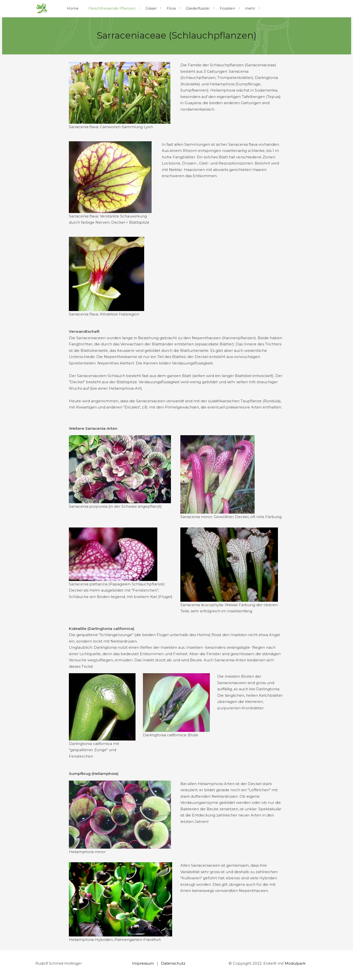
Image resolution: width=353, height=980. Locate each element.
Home (73, 8)
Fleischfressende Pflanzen (112, 8)
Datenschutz (173, 963)
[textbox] (251, 692)
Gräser (151, 8)
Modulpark (295, 963)
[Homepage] (42, 9)
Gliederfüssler (198, 8)
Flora (171, 8)
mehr (250, 8)
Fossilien (227, 8)
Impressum (143, 963)
